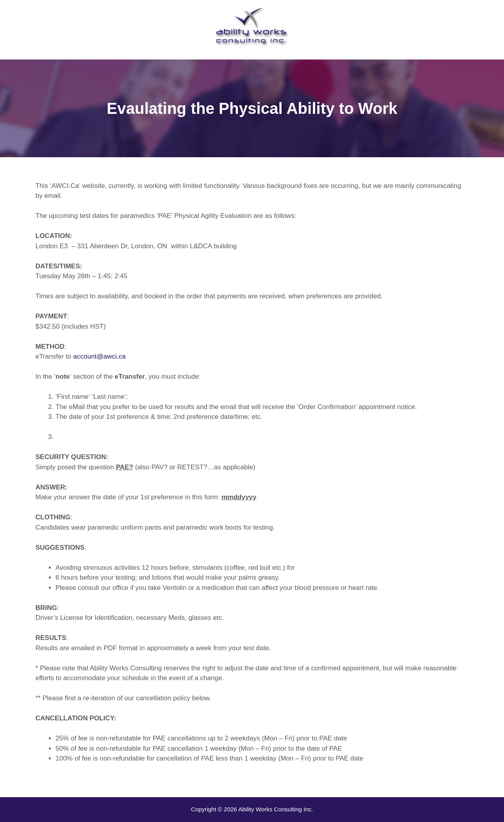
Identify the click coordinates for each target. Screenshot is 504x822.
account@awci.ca (100, 356)
